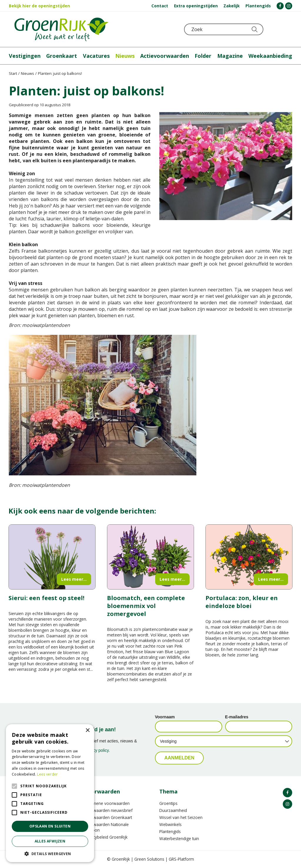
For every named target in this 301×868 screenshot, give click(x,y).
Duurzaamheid (173, 810)
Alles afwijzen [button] (50, 841)
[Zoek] (224, 29)
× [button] (87, 731)
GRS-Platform (181, 859)
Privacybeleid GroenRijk (106, 837)
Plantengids (170, 831)
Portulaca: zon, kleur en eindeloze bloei (242, 602)
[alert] (50, 793)
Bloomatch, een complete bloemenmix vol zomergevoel (146, 606)
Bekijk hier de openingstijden (39, 6)
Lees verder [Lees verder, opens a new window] (47, 774)
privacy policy (97, 750)
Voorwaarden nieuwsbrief (108, 810)
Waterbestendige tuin (179, 839)
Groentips (168, 803)
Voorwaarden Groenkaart (108, 817)
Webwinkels (170, 824)
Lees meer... (74, 579)
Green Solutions (149, 859)
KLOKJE (273, 29)
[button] (50, 853)
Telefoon (287, 29)
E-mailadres (237, 717)
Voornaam (165, 717)
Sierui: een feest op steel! (46, 598)
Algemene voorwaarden (107, 803)
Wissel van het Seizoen (181, 817)
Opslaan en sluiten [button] (50, 826)
